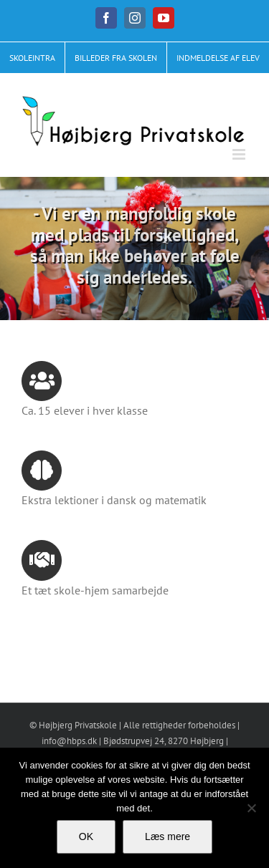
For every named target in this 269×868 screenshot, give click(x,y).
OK (86, 836)
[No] (251, 808)
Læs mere (167, 836)
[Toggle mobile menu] (240, 154)
